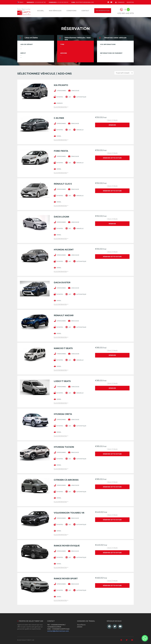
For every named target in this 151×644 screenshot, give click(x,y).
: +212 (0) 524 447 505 (36, 2)
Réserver (112, 125)
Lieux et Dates (31, 38)
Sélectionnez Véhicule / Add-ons (78, 39)
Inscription (130, 2)
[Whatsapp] (145, 638)
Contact (85, 11)
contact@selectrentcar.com (58, 631)
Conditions (71, 11)
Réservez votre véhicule (115, 38)
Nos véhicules (55, 11)
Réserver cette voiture (112, 158)
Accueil (41, 11)
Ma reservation (103, 11)
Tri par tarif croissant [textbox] (123, 73)
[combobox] (124, 73)
